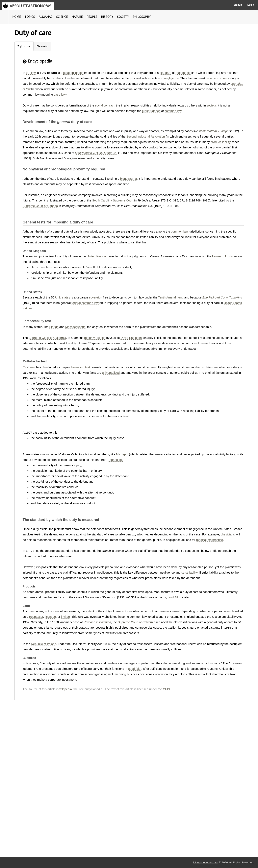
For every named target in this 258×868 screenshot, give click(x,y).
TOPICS (30, 17)
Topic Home (24, 46)
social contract (105, 105)
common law (173, 111)
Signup (238, 5)
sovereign (95, 297)
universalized (111, 373)
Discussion (42, 46)
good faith (135, 669)
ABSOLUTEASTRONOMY (30, 6)
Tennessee (115, 460)
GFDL (167, 689)
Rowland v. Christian (97, 622)
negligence (171, 78)
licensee (50, 617)
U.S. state (62, 297)
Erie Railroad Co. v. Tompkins (222, 297)
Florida (54, 327)
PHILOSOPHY (142, 17)
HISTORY (107, 17)
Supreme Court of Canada (40, 206)
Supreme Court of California (47, 338)
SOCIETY (123, 17)
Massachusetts (75, 327)
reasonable (183, 73)
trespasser (36, 617)
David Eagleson (131, 338)
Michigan (122, 454)
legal (67, 73)
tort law (31, 73)
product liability (221, 142)
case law (60, 94)
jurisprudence (151, 111)
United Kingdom (98, 256)
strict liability (190, 572)
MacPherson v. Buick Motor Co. (96, 153)
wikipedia (66, 689)
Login (251, 5)
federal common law (85, 303)
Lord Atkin (174, 597)
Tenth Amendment (170, 297)
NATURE (77, 17)
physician (227, 534)
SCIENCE (62, 17)
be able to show (216, 78)
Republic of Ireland (44, 644)
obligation (77, 73)
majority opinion (95, 338)
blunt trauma (128, 179)
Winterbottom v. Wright (214, 131)
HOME (17, 17)
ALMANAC (46, 17)
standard (165, 73)
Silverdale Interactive (205, 862)
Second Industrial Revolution (146, 136)
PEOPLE (92, 17)
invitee (65, 617)
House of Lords (223, 256)
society (211, 105)
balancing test (81, 367)
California (29, 367)
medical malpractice (210, 540)
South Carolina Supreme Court (113, 200)
